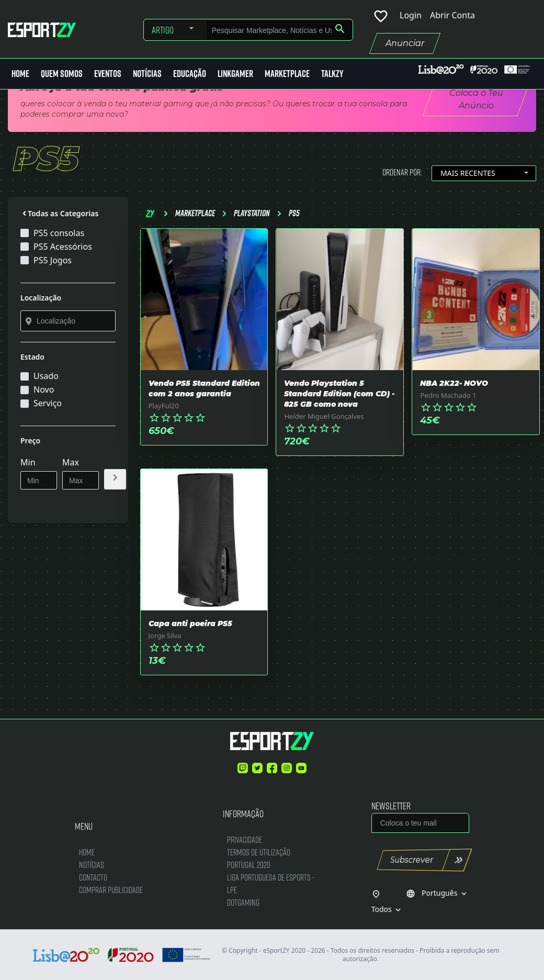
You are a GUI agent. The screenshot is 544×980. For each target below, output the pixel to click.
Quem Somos (62, 74)
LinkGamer (235, 74)
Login (411, 15)
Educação (190, 74)
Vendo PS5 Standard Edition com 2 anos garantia (204, 388)
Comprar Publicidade (111, 890)
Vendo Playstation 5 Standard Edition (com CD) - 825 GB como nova (339, 394)
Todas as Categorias (59, 213)
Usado (46, 376)
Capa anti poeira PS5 (190, 623)
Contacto (93, 877)
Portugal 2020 (249, 865)
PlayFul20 (164, 406)
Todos (387, 909)
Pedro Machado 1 (448, 395)
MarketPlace (287, 74)
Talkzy (332, 74)
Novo (44, 389)
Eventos (108, 74)
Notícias (147, 74)
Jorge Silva (165, 636)
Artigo (163, 30)
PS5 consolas (59, 233)
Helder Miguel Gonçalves (324, 416)
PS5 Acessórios (63, 247)
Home (20, 74)
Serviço (48, 403)
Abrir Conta (452, 15)
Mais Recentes (468, 173)
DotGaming (243, 902)
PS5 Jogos (53, 260)
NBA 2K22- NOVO (454, 383)
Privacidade (245, 839)
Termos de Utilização (259, 852)
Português (437, 893)
